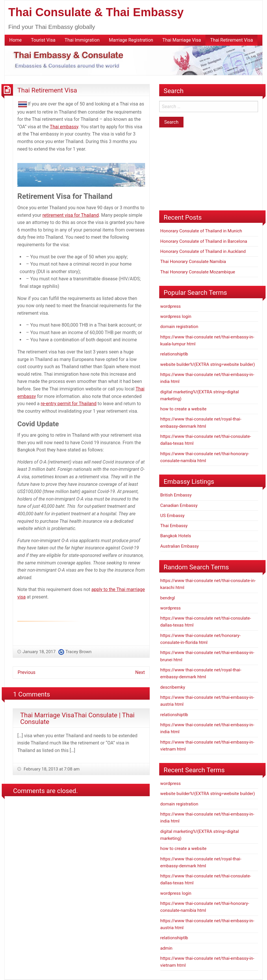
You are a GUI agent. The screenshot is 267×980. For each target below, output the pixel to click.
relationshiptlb (174, 354)
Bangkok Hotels (176, 536)
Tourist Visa (43, 40)
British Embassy (176, 495)
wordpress (171, 306)
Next (140, 672)
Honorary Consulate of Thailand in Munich (201, 231)
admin (166, 948)
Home (15, 40)
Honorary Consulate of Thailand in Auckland (203, 251)
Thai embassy (64, 127)
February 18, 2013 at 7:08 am (51, 769)
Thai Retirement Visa (231, 40)
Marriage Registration (131, 40)
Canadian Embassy (179, 505)
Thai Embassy (174, 526)
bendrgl (168, 598)
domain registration (179, 327)
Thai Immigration (82, 40)
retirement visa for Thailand (71, 215)
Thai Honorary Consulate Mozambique (198, 272)
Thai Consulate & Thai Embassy (96, 12)
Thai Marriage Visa (182, 40)
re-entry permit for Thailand (69, 404)
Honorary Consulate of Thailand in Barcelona (204, 241)
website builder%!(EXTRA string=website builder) (208, 364)
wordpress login (176, 316)
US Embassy (173, 516)
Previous (27, 672)
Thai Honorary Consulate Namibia (193, 262)
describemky (173, 687)
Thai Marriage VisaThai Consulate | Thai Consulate (77, 718)
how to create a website (183, 409)
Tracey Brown (78, 652)
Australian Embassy (180, 546)
